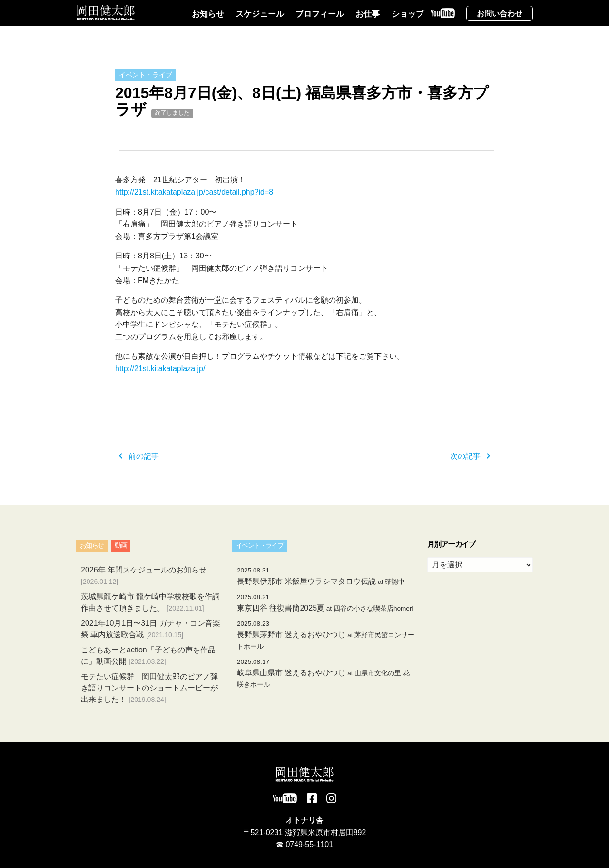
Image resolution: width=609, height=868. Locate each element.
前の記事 (137, 456)
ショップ (408, 14)
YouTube (445, 20)
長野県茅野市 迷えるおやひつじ (326, 635)
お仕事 (368, 14)
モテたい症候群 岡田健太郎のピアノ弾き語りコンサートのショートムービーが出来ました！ (149, 688)
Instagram (331, 798)
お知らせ (208, 14)
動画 (121, 545)
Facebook (312, 798)
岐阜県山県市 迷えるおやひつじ (323, 673)
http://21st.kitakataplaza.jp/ (160, 369)
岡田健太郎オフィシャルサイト (106, 13)
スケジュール (260, 14)
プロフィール (320, 14)
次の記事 (472, 456)
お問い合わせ (500, 14)
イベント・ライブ (146, 75)
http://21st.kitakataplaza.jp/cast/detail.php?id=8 (194, 192)
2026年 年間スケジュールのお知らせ (144, 570)
